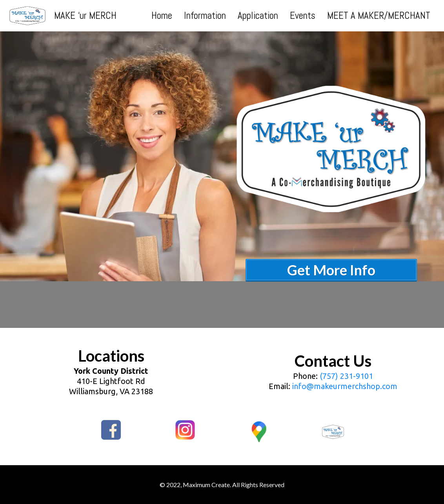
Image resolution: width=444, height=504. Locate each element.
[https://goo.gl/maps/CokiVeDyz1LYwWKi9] (259, 432)
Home (162, 16)
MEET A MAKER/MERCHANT (379, 16)
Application (258, 16)
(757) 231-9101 (346, 376)
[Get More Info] (331, 268)
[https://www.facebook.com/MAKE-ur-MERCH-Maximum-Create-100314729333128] (111, 430)
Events (303, 16)
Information (205, 16)
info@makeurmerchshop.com (345, 386)
